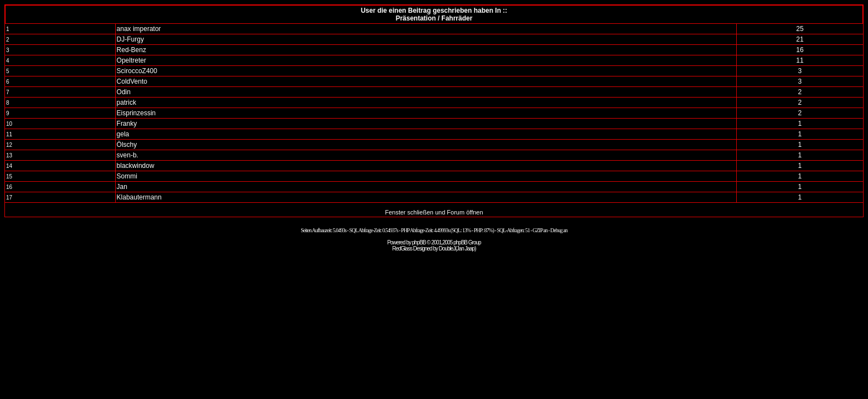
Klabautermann (139, 197)
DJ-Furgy (130, 39)
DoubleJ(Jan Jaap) (458, 249)
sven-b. (128, 155)
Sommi (127, 176)
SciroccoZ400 (137, 71)
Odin (124, 92)
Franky (127, 124)
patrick (126, 103)
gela (123, 134)
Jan (122, 187)
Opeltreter (131, 60)
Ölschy (127, 145)
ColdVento (132, 81)
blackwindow (136, 166)
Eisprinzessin (136, 113)
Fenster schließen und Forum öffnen (434, 212)
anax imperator (139, 29)
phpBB (419, 242)
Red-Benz (131, 50)
